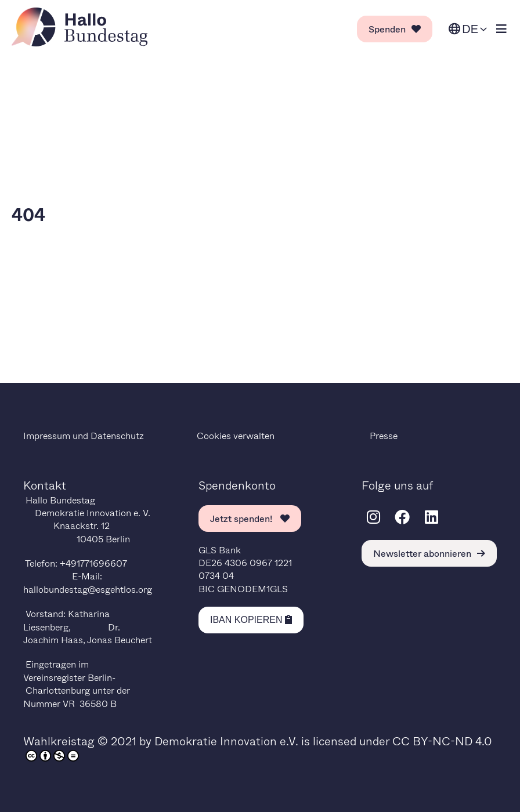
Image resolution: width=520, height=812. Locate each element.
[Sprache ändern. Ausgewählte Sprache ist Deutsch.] (468, 29)
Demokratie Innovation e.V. (226, 741)
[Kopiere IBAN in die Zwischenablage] (251, 620)
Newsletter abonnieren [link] (429, 553)
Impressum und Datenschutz (84, 435)
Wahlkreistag (59, 741)
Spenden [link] (395, 29)
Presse (384, 435)
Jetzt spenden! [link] (250, 518)
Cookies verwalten (236, 435)
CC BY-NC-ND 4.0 (442, 741)
